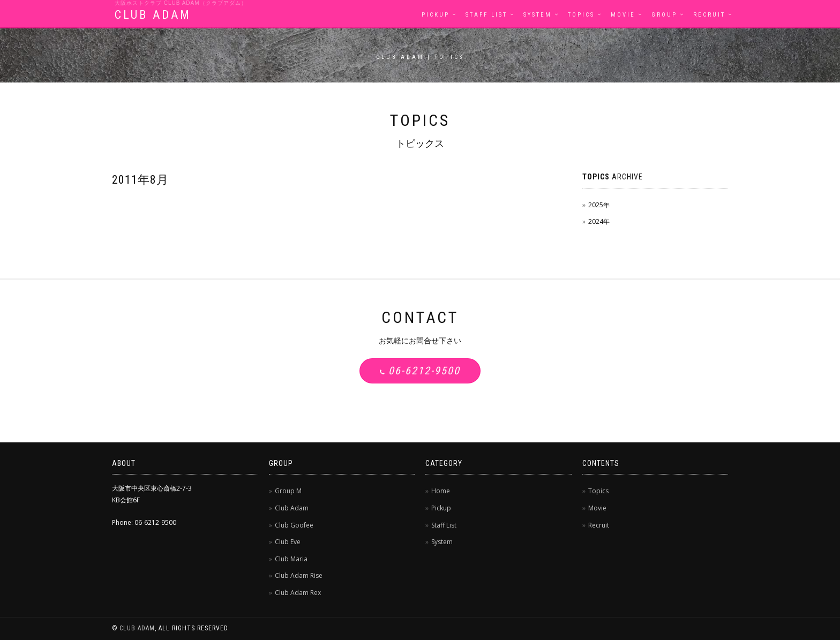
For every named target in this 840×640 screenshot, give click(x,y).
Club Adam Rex (298, 593)
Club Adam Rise (299, 575)
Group (664, 15)
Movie (623, 15)
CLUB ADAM (153, 15)
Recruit (709, 15)
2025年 (599, 205)
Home (441, 491)
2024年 (599, 221)
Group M (288, 491)
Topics (581, 15)
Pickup (436, 15)
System (538, 15)
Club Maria (291, 559)
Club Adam (292, 508)
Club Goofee (294, 525)
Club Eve (288, 542)
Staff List (486, 15)
